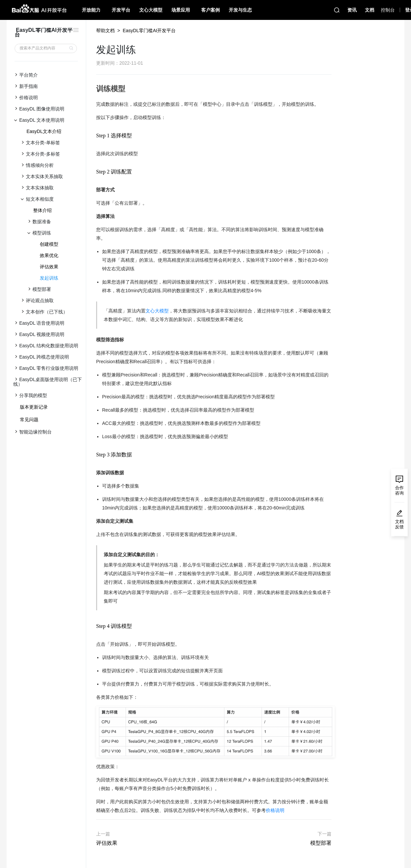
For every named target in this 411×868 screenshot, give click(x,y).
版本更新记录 (34, 407)
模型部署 (321, 843)
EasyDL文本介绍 (44, 131)
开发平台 (121, 10)
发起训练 (49, 278)
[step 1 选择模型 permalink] (93, 135)
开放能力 (91, 10)
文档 (370, 10)
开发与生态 (240, 10)
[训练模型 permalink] (93, 89)
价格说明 (275, 810)
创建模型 (49, 244)
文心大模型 (151, 10)
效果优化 (49, 255)
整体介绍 (42, 210)
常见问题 (29, 420)
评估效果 (49, 267)
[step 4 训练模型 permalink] (93, 626)
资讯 (352, 10)
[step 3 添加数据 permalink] (93, 455)
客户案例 (210, 10)
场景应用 (181, 10)
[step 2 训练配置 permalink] (93, 172)
